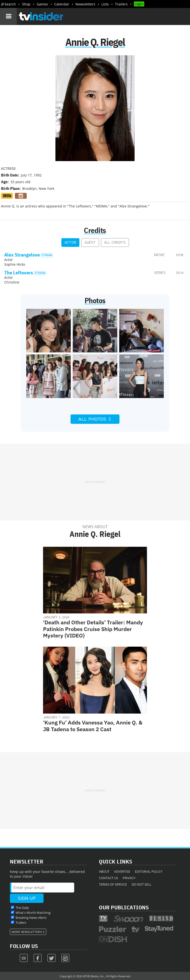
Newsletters (85, 4)
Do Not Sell (142, 884)
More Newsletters (27, 932)
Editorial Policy (149, 871)
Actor (70, 243)
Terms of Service (113, 884)
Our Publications (124, 907)
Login (139, 4)
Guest (90, 243)
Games (42, 4)
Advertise (122, 871)
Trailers (121, 4)
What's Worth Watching (33, 913)
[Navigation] (8, 16)
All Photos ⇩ (95, 419)
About (104, 871)
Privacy (129, 878)
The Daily (22, 908)
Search (10, 4)
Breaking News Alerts (31, 918)
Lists (105, 4)
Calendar (62, 4)
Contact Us (108, 878)
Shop (26, 4)
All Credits (115, 243)
